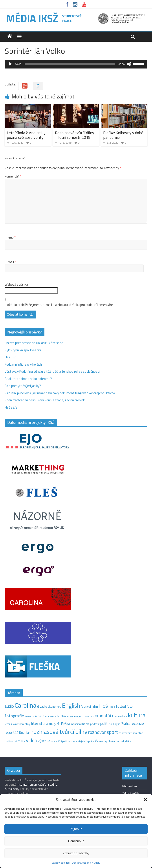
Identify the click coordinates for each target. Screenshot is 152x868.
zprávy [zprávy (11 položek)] (91, 741)
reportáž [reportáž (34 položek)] (12, 733)
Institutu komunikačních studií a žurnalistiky (31, 787)
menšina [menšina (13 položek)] (76, 724)
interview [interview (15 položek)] (72, 716)
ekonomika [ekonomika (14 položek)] (55, 707)
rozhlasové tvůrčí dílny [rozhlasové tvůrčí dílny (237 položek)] (59, 732)
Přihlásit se (130, 786)
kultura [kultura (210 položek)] (137, 715)
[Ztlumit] (129, 64)
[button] (145, 800)
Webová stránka (16, 285)
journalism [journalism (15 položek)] (85, 716)
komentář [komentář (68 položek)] (102, 716)
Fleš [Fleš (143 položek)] (103, 706)
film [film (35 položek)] (95, 706)
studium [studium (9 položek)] (9, 741)
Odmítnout (76, 841)
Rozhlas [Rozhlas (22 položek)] (25, 733)
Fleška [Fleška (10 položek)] (112, 707)
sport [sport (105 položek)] (112, 732)
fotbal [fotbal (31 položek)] (121, 706)
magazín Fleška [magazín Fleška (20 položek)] (59, 724)
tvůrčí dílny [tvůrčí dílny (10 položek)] (19, 741)
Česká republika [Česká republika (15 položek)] (105, 741)
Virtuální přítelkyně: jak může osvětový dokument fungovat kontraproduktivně (60, 393)
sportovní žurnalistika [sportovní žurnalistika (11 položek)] (131, 733)
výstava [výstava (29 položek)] (44, 741)
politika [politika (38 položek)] (106, 723)
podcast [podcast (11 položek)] (95, 724)
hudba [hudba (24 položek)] (61, 716)
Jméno (10, 237)
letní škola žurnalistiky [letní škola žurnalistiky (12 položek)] (17, 724)
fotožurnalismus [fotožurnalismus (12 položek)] (47, 716)
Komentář (13, 176)
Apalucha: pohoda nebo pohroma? (28, 379)
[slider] (70, 64)
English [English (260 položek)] (71, 705)
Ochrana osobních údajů (86, 863)
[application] (76, 64)
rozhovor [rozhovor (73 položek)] (97, 732)
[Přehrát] (10, 64)
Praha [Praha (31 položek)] (125, 724)
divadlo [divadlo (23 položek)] (42, 706)
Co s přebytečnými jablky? (23, 386)
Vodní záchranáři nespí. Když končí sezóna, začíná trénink (45, 400)
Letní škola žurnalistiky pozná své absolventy (26, 135)
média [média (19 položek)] (85, 724)
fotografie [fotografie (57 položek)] (14, 716)
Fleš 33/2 (11, 407)
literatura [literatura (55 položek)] (40, 723)
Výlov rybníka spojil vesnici (23, 350)
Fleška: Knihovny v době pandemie (123, 135)
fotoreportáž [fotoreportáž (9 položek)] (31, 716)
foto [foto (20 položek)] (130, 707)
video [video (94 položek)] (32, 740)
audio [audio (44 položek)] (9, 706)
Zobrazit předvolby (76, 853)
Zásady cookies (61, 863)
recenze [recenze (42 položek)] (137, 723)
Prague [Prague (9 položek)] (116, 724)
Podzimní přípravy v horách (23, 364)
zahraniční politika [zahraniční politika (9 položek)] (60, 741)
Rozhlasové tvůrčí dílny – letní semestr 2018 (75, 135)
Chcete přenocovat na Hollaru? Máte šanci (34, 343)
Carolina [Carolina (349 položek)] (26, 705)
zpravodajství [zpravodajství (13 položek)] (78, 741)
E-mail (10, 262)
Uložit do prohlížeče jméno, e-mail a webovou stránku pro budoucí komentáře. (59, 305)
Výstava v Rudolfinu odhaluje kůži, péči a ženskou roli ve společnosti (52, 371)
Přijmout (76, 829)
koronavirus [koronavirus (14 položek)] (120, 716)
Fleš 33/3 (11, 357)
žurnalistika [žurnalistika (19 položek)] (123, 741)
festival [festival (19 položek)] (86, 707)
